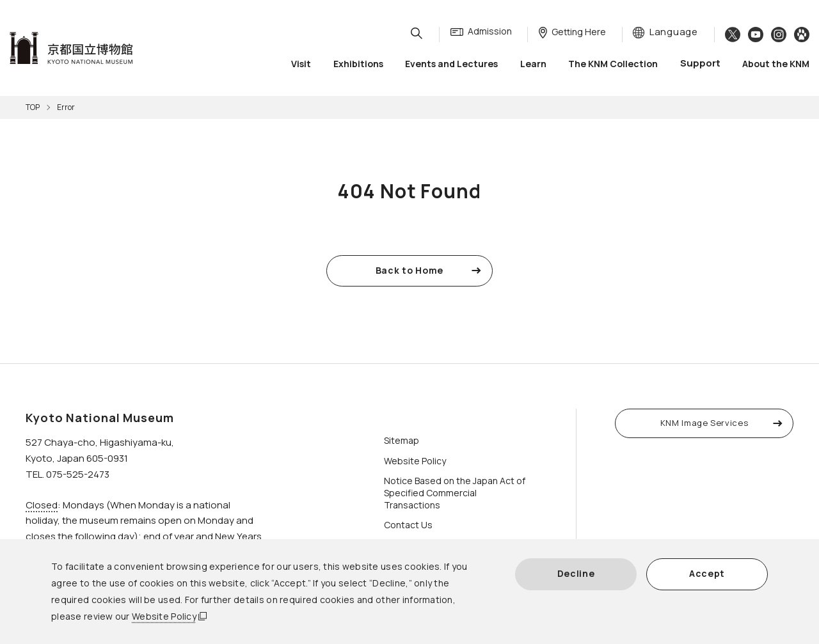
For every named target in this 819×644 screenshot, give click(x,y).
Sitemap (402, 440)
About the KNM (776, 64)
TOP (33, 107)
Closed (42, 505)
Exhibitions (358, 64)
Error (66, 107)
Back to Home (409, 270)
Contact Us (408, 525)
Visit (301, 64)
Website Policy (164, 616)
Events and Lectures (451, 64)
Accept (707, 573)
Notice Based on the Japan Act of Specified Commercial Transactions (455, 493)
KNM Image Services (704, 423)
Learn (533, 64)
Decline (576, 573)
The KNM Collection (613, 64)
